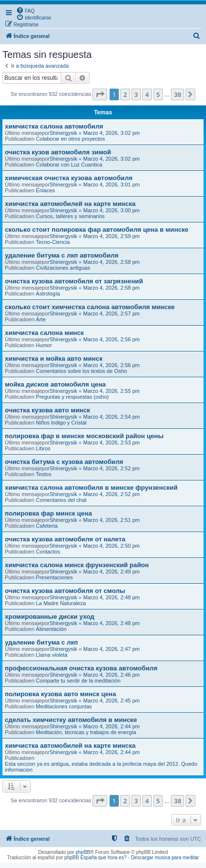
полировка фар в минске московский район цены (84, 436)
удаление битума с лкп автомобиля (62, 255)
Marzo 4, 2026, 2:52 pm (112, 468)
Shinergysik (64, 133)
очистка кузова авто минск (47, 410)
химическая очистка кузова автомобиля (69, 178)
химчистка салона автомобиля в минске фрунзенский (91, 488)
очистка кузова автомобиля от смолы (65, 591)
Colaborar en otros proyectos (71, 139)
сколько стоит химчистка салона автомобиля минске (90, 307)
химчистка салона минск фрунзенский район (77, 565)
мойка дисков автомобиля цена (55, 384)
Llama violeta (52, 655)
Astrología (48, 294)
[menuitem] (25, 10)
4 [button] (147, 94)
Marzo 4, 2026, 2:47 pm (112, 649)
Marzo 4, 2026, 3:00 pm (112, 210)
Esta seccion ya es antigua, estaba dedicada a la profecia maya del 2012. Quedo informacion (101, 767)
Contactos (48, 552)
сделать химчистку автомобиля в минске (71, 720)
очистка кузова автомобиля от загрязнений (74, 281)
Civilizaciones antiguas (63, 268)
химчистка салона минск (44, 333)
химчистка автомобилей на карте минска (70, 204)
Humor (44, 345)
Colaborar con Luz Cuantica (69, 165)
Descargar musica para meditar (165, 858)
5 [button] (158, 94)
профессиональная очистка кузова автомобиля (81, 668)
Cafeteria (47, 526)
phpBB (83, 852)
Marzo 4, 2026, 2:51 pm (112, 520)
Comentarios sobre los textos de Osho (82, 371)
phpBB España (81, 858)
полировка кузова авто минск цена (60, 694)
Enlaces (46, 190)
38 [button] (178, 94)
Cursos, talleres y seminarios (70, 216)
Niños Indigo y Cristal (61, 423)
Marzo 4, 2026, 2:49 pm (112, 572)
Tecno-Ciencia (53, 242)
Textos (44, 474)
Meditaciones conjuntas (64, 706)
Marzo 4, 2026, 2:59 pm (112, 236)
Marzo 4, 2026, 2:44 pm (112, 726)
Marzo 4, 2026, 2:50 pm (112, 546)
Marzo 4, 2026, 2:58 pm (112, 262)
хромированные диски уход (50, 617)
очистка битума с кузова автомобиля (64, 462)
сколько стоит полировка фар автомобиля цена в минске (97, 230)
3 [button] (136, 94)
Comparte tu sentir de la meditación (78, 681)
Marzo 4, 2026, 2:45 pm (112, 701)
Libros (43, 448)
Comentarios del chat (61, 500)
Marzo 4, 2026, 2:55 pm (112, 391)
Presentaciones (55, 577)
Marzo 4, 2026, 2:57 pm (112, 314)
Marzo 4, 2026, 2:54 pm (112, 417)
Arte (41, 319)
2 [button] (125, 94)
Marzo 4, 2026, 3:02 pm (112, 133)
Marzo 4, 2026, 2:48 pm (112, 597)
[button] (100, 94)
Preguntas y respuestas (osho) (73, 397)
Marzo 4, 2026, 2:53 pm (112, 443)
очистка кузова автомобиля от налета (65, 539)
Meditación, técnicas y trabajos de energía (86, 732)
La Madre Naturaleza (61, 603)
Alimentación (51, 629)
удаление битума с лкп (41, 642)
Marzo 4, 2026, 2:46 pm (112, 675)
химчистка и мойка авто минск (54, 359)
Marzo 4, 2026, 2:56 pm (112, 339)
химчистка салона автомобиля (54, 126)
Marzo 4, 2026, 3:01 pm (112, 185)
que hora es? (112, 858)
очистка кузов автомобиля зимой (58, 152)
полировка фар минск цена (48, 513)
